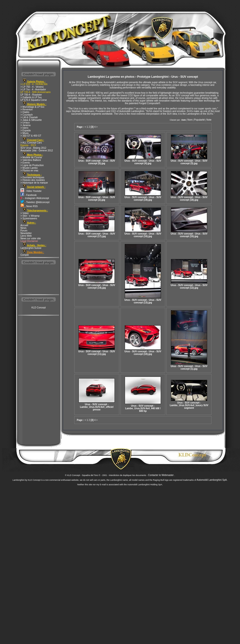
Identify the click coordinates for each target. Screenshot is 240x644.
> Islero (24, 128)
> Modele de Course (31, 157)
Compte (25, 255)
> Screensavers (29, 218)
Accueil (24, 225)
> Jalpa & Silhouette (31, 120)
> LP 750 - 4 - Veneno (32, 87)
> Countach (27, 115)
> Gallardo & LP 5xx (31, 97)
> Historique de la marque (34, 183)
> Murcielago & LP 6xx (32, 107)
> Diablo (25, 112)
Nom (190, 120)
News (23, 228)
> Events (25, 163)
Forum (24, 231)
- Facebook (29, 195)
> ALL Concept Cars (31, 143)
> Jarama (25, 125)
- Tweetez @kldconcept (35, 202)
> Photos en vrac (29, 171)
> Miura (25, 133)
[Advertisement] (39, 280)
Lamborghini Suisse (31, 248)
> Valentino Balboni (31, 160)
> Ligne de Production (32, 165)
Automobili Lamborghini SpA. (212, 480)
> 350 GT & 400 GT (31, 136)
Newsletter (26, 233)
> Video (25, 213)
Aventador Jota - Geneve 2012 (37, 151)
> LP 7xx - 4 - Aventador (33, 89)
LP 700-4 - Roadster (31, 95)
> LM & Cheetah (29, 117)
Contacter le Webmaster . (162, 475)
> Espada (26, 130)
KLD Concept (38, 308)
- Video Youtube (31, 191)
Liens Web (26, 236)
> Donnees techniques (32, 177)
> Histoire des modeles (33, 180)
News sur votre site (31, 238)
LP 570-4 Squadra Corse (34, 100)
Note (209, 120)
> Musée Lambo (29, 168)
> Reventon (27, 110)
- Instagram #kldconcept (35, 198)
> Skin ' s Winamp (30, 216)
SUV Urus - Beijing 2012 (33, 148)
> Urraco (25, 123)
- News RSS (29, 206)
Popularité (199, 120)
